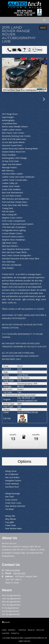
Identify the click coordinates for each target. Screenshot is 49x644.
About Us (31, 630)
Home (4, 630)
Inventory (13, 630)
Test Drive (22, 630)
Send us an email (12, 570)
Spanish (7, 622)
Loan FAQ (6, 633)
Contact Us (15, 633)
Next (43, 99)
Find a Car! (40, 630)
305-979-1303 (19, 573)
